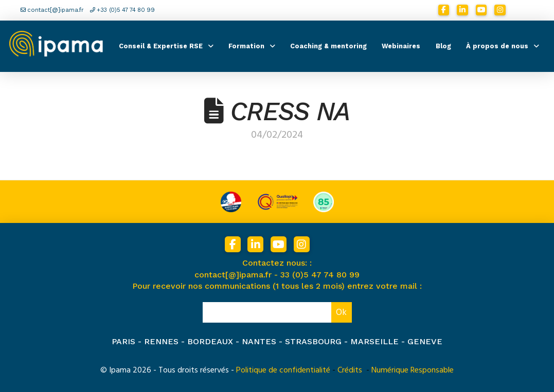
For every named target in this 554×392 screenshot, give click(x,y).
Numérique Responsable (413, 370)
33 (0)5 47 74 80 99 (320, 275)
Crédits (350, 370)
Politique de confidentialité (283, 370)
